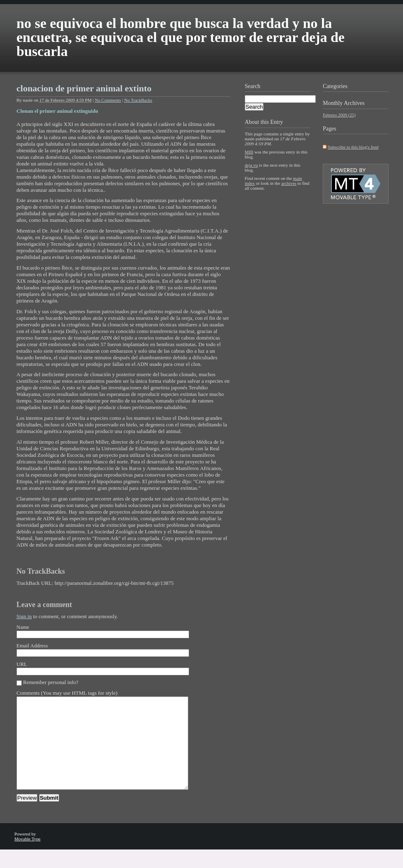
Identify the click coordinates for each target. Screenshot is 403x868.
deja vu (251, 165)
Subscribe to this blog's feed (353, 147)
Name (23, 627)
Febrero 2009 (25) (339, 115)
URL (22, 664)
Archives (354, 103)
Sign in (24, 616)
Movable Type (28, 857)
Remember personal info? (51, 682)
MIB (249, 152)
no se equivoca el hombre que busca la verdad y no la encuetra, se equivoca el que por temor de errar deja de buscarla (181, 37)
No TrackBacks (138, 100)
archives (289, 183)
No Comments (108, 100)
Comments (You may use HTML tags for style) (67, 693)
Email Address (32, 646)
